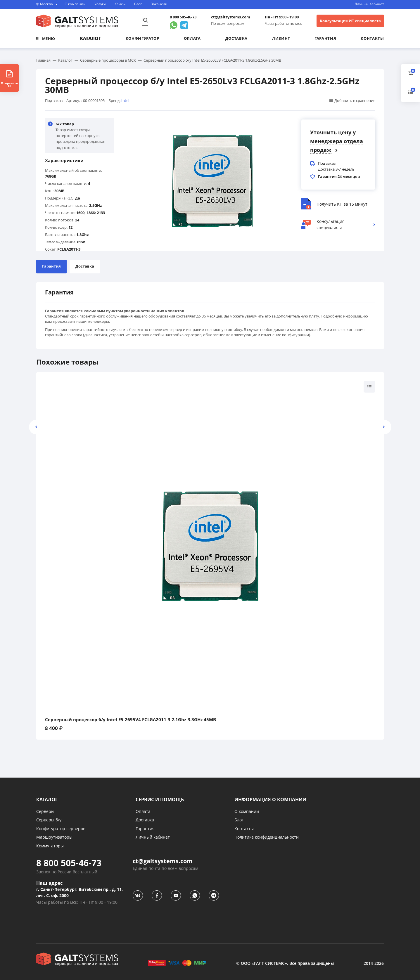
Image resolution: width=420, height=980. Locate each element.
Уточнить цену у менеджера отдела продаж (337, 141)
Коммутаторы (50, 846)
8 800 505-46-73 (183, 17)
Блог (138, 4)
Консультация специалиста (331, 224)
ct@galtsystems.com (231, 17)
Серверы (45, 811)
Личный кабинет (153, 837)
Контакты (372, 38)
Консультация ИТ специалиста (350, 21)
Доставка (236, 38)
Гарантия (325, 38)
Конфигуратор (142, 38)
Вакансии (159, 4)
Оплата (192, 38)
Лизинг (281, 38)
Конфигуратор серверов (61, 829)
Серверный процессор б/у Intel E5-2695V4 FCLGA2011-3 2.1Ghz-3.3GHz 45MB (131, 720)
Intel (125, 100)
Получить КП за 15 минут (342, 204)
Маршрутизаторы (54, 837)
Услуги (100, 4)
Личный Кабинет (369, 4)
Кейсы (120, 4)
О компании (75, 4)
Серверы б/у (49, 820)
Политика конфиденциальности (267, 837)
